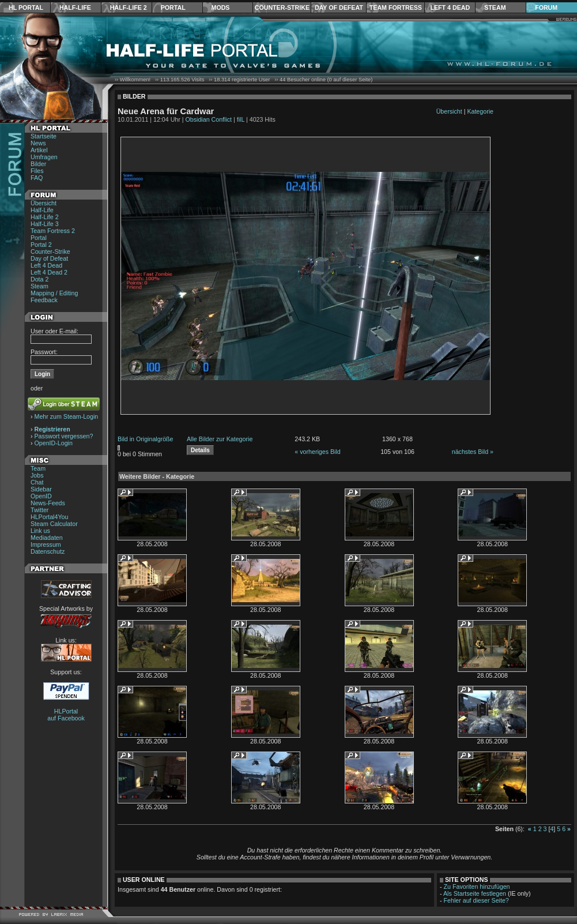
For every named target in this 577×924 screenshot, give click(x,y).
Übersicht (44, 203)
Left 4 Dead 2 (49, 272)
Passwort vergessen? (64, 436)
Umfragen (44, 157)
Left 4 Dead (450, 7)
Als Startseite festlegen (475, 893)
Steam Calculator (54, 524)
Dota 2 (39, 279)
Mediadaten (47, 538)
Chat (37, 482)
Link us (40, 531)
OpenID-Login (54, 443)
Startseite (44, 136)
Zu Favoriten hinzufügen (477, 887)
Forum (546, 7)
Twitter (39, 510)
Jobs (37, 475)
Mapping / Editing (54, 293)
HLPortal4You (49, 517)
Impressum (46, 544)
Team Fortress (396, 7)
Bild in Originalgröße (146, 439)
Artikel (39, 150)
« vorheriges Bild (317, 452)
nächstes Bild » (473, 452)
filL (241, 119)
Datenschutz (48, 551)
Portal (173, 7)
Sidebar (41, 489)
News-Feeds (48, 503)
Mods (221, 7)
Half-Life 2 (129, 7)
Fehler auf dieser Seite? (476, 900)
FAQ (37, 178)
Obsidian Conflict (209, 119)
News (38, 143)
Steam (495, 7)
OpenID (41, 496)
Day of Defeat (339, 7)
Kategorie (480, 111)
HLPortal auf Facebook (66, 715)
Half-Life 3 (45, 224)
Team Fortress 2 (53, 231)
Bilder (38, 164)
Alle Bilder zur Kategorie (220, 439)
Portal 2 (41, 245)
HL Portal (26, 7)
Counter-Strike (282, 7)
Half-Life (75, 7)
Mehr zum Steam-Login (67, 416)
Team (38, 468)
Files (37, 171)
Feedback (44, 300)
